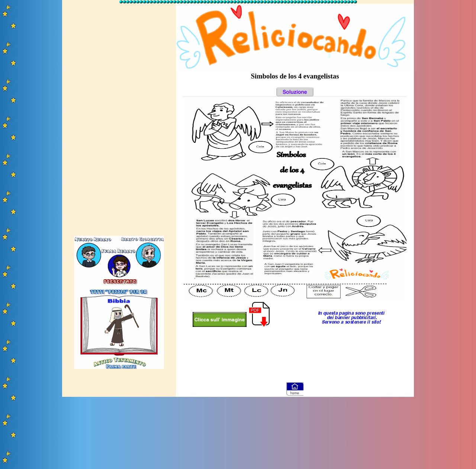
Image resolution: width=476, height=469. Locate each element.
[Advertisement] (119, 116)
